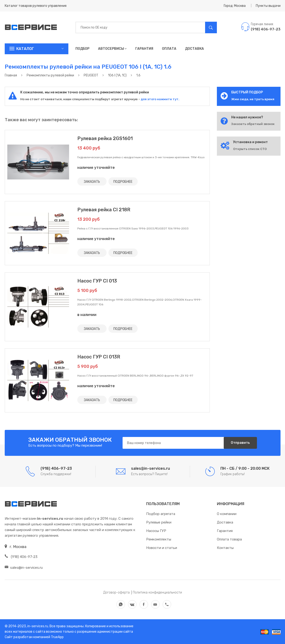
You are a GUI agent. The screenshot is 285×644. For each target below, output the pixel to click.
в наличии (87, 315)
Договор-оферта (116, 592)
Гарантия (144, 49)
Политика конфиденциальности (157, 592)
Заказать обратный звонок (253, 124)
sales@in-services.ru (24, 568)
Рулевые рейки (159, 522)
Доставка (194, 49)
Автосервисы (112, 49)
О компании (227, 514)
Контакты (225, 548)
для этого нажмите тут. (160, 99)
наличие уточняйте (96, 168)
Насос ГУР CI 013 (97, 281)
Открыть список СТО (250, 149)
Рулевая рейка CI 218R (104, 210)
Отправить (240, 443)
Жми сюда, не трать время (253, 99)
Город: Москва (235, 6)
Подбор (82, 49)
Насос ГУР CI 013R (99, 357)
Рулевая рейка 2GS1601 (105, 138)
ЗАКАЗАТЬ (92, 181)
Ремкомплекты (159, 539)
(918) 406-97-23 (21, 557)
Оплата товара (229, 539)
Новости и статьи (162, 548)
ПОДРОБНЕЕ (123, 181)
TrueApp (57, 637)
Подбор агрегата (161, 514)
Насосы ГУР (156, 531)
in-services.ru (37, 626)
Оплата (169, 49)
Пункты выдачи (268, 6)
